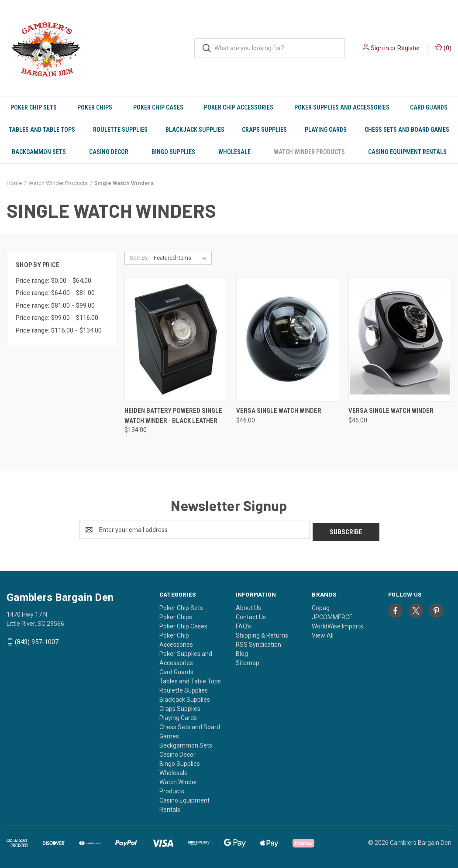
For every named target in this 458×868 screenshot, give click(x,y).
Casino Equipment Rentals (407, 152)
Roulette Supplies (120, 130)
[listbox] (182, 258)
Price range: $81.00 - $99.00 (55, 305)
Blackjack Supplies (195, 130)
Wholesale (234, 152)
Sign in (380, 48)
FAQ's (243, 624)
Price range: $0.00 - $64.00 (53, 281)
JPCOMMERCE (332, 615)
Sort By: (139, 258)
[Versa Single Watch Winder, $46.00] (288, 339)
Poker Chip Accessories (239, 107)
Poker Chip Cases (158, 107)
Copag (321, 606)
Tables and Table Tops (42, 130)
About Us (248, 606)
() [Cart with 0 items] (443, 48)
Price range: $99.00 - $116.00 (57, 318)
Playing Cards (326, 130)
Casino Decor (109, 152)
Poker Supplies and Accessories (342, 107)
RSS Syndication (258, 642)
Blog (242, 652)
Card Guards (429, 107)
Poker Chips (95, 107)
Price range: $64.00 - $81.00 (55, 293)
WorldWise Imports (337, 624)
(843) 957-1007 (37, 640)
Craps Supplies (264, 130)
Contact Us (251, 615)
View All (323, 633)
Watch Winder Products (309, 152)
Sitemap (248, 661)
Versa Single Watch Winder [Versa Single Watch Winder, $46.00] (279, 411)
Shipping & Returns (262, 633)
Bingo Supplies (173, 152)
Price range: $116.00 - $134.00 (59, 330)
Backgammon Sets (39, 152)
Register (409, 48)
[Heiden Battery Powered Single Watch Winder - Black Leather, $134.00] (176, 339)
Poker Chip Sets (34, 107)
